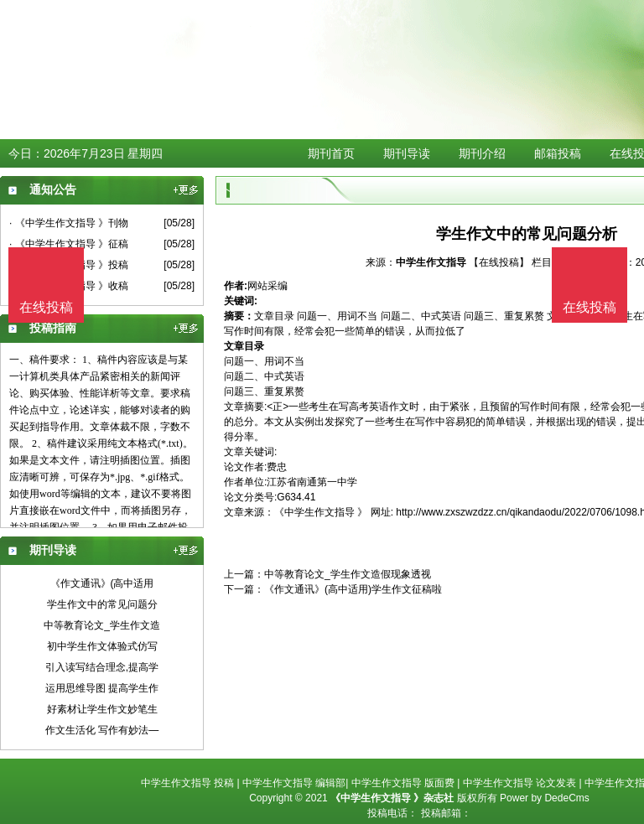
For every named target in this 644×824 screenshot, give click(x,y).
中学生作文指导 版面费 (403, 783)
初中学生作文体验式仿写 (102, 646)
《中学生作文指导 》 (321, 512)
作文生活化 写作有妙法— (102, 730)
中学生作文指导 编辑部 (294, 783)
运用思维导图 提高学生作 (102, 688)
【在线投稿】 (499, 262)
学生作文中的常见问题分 (102, 604)
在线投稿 (589, 307)
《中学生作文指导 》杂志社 (392, 798)
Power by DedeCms (545, 798)
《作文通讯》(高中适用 (102, 583)
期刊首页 (331, 153)
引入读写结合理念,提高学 (102, 667)
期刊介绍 (482, 153)
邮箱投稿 (558, 153)
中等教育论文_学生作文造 (102, 625)
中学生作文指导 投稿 (187, 783)
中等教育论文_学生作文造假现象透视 (348, 574)
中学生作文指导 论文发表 (519, 783)
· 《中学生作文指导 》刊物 (69, 223)
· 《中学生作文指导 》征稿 (69, 244)
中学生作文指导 (432, 262)
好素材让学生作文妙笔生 (102, 709)
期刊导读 (407, 153)
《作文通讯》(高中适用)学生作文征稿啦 (353, 589)
